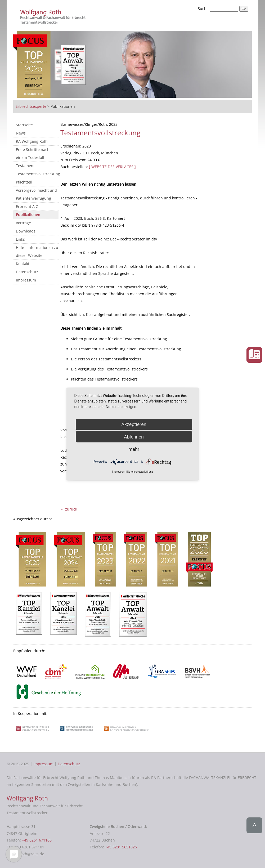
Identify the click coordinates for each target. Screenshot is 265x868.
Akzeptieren (134, 424)
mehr (134, 449)
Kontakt (23, 264)
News (21, 133)
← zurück (69, 509)
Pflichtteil (24, 182)
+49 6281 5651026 (121, 847)
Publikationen (28, 215)
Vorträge (23, 223)
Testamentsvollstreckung (37, 174)
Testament (25, 166)
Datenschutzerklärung (140, 472)
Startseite (24, 125)
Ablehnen (134, 437)
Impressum (26, 280)
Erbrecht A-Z (27, 206)
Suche (204, 9)
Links (20, 239)
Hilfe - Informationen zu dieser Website (37, 251)
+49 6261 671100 (37, 840)
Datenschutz (27, 272)
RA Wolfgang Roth (32, 141)
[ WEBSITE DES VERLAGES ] (112, 167)
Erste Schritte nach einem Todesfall (33, 153)
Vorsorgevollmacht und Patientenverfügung (36, 194)
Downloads (26, 231)
